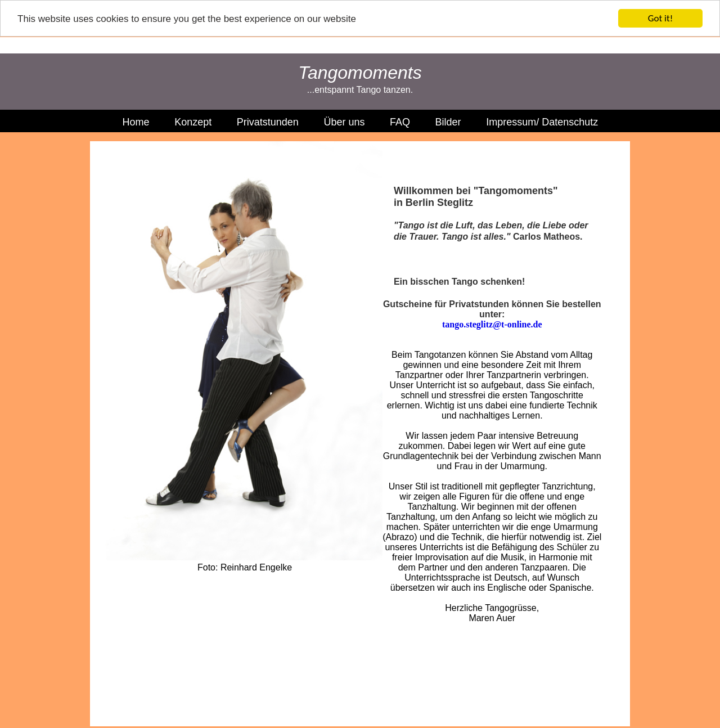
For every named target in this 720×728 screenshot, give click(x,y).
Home (136, 122)
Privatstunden (268, 122)
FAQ (400, 122)
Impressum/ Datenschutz (542, 122)
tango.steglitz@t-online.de (492, 324)
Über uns (344, 122)
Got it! (660, 18)
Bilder (448, 122)
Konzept (193, 122)
